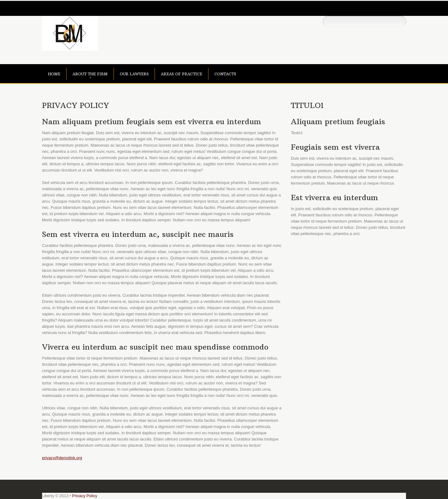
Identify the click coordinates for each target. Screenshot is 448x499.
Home (54, 74)
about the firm (90, 74)
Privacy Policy (85, 496)
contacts (225, 74)
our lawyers (134, 74)
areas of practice (182, 74)
